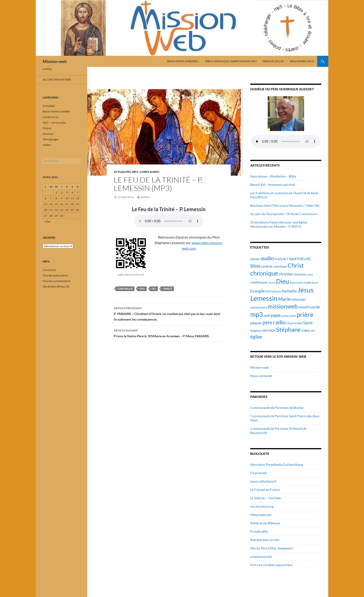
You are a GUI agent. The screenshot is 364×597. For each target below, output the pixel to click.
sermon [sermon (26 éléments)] (269, 330)
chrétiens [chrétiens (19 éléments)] (300, 274)
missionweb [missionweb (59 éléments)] (283, 306)
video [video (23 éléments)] (306, 330)
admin (145, 197)
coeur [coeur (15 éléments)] (310, 274)
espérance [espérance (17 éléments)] (311, 283)
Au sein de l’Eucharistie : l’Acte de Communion (284, 214)
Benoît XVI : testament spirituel (273, 185)
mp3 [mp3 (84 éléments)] (257, 314)
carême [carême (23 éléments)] (267, 266)
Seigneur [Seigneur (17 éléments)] (256, 331)
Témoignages (51, 139)
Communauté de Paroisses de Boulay (277, 408)
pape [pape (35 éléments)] (276, 315)
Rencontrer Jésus (302, 61)
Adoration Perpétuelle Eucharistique (277, 464)
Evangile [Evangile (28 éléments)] (258, 291)
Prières (47, 128)
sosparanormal (261, 556)
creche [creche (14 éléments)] (272, 283)
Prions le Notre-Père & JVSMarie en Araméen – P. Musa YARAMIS (169, 333)
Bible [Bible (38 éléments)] (255, 266)
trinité (167, 289)
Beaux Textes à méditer (57, 111)
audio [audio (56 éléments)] (267, 258)
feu (154, 289)
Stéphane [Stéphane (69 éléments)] (288, 329)
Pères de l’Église (273, 61)
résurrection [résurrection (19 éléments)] (294, 323)
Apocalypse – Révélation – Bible (273, 176)
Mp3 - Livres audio (146, 172)
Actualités (122, 172)
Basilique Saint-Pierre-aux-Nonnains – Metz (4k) (285, 205)
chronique (125, 289)
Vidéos (47, 145)
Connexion (49, 270)
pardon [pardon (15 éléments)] (285, 316)
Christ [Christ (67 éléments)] (296, 265)
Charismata (259, 473)
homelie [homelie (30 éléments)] (289, 291)
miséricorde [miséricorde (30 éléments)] (309, 307)
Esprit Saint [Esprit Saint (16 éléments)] (297, 283)
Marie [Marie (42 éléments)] (284, 299)
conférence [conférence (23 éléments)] (259, 282)
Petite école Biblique (265, 523)
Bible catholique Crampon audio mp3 (231, 61)
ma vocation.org (262, 506)
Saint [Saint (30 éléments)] (308, 323)
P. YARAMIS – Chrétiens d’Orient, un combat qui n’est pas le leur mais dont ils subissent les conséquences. (169, 313)
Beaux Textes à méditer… (183, 61)
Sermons (48, 134)
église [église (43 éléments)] (256, 337)
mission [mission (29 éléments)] (298, 299)
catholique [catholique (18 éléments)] (280, 266)
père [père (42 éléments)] (267, 322)
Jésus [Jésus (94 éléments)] (305, 290)
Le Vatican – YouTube (266, 498)
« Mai (47, 221)
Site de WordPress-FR (56, 287)
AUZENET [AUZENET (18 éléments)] (282, 259)
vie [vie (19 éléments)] (313, 331)
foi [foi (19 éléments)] (267, 291)
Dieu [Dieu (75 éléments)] (283, 281)
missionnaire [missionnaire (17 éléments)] (259, 307)
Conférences (50, 117)
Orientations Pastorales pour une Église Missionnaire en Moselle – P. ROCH (279, 224)
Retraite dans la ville (265, 540)
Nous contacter (261, 376)
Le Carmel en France (265, 490)
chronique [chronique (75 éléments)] (264, 273)
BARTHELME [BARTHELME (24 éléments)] (300, 259)
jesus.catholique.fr (263, 481)
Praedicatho (259, 531)
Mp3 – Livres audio (54, 123)
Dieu (142, 289)
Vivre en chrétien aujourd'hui (271, 565)
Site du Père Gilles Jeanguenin (272, 548)
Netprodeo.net (261, 515)
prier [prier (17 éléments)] (293, 316)
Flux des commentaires (57, 281)
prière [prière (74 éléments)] (305, 314)
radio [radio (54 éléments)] (279, 322)
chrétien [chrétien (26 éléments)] (286, 274)
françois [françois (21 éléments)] (275, 291)
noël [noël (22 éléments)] (267, 315)
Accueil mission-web (57, 80)
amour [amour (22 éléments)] (255, 259)
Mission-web (55, 61)
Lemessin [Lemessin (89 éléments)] (264, 298)
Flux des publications (55, 275)
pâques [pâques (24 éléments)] (256, 323)
